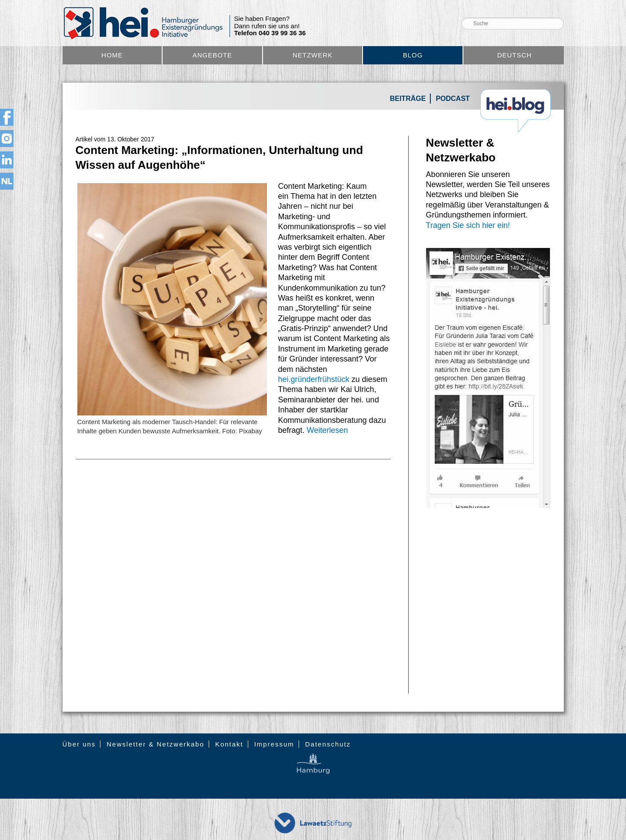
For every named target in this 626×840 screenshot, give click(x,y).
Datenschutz (328, 744)
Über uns (79, 744)
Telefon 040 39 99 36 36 (270, 33)
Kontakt (229, 744)
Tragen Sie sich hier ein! (468, 225)
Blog (413, 55)
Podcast (453, 99)
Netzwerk (313, 55)
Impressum (274, 744)
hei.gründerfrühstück (315, 379)
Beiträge (408, 99)
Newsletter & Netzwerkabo (155, 744)
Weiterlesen (328, 430)
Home (112, 55)
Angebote (212, 55)
